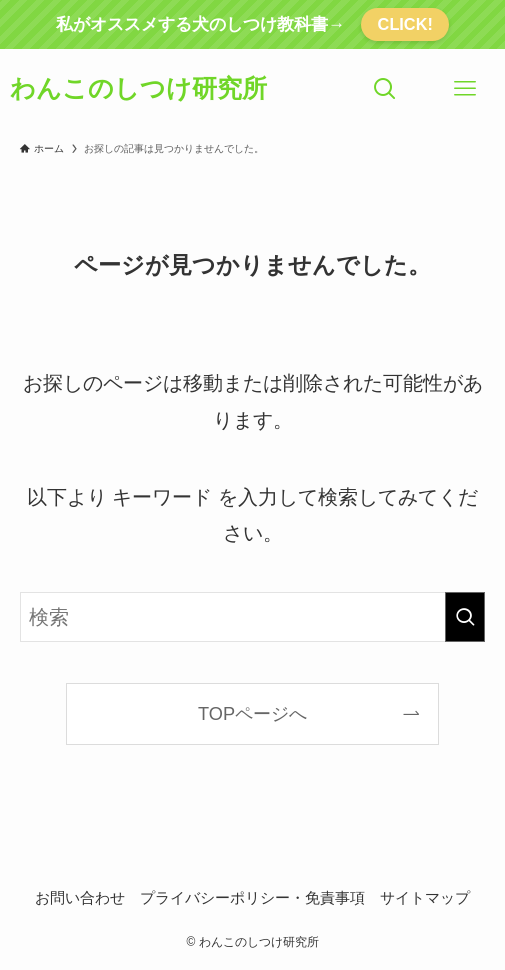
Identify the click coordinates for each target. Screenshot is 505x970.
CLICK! (405, 24)
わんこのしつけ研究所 (138, 88)
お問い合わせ (80, 897)
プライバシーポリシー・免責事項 (252, 897)
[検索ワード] (252, 617)
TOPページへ (252, 714)
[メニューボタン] (465, 89)
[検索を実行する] (465, 617)
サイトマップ (425, 897)
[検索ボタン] (385, 89)
